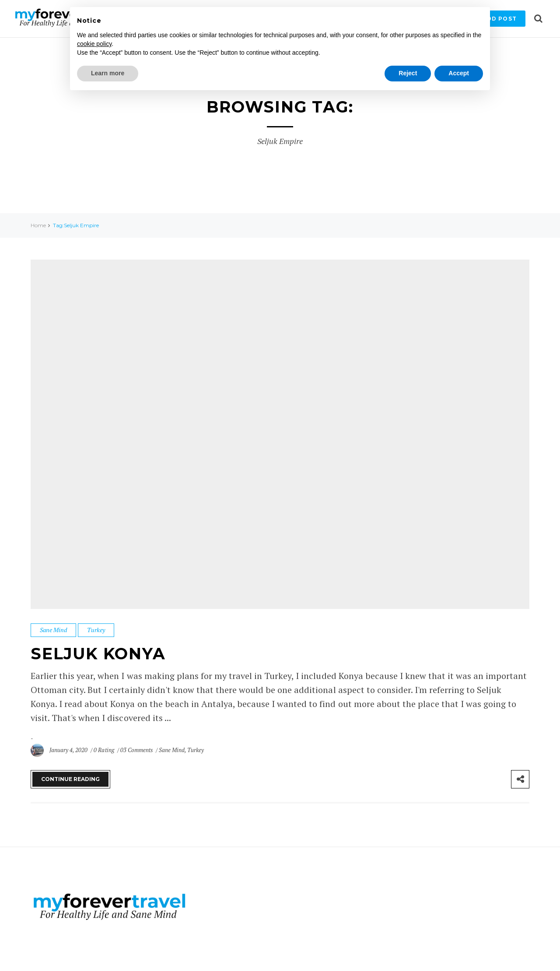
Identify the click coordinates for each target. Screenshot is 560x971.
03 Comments (137, 750)
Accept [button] (459, 73)
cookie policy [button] (94, 44)
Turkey (96, 630)
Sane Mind (53, 630)
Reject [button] (408, 73)
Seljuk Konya (99, 654)
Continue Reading (70, 779)
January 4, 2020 (69, 750)
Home (38, 225)
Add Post (499, 19)
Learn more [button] (108, 73)
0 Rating (104, 750)
